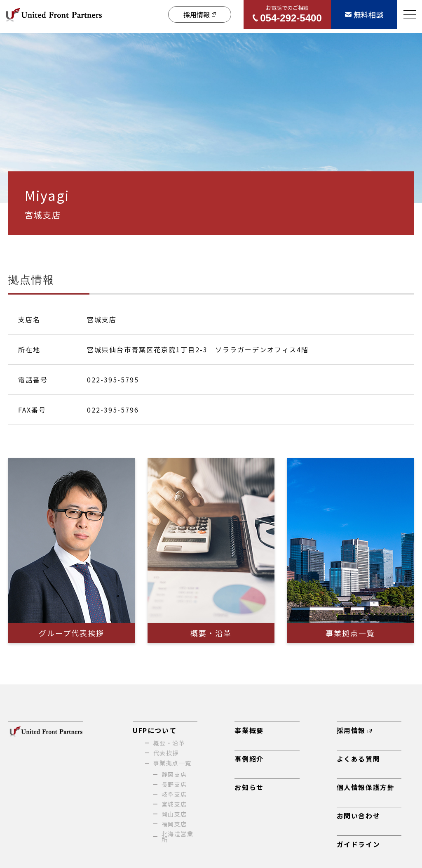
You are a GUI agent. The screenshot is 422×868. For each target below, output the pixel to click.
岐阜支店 (174, 794)
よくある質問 (359, 759)
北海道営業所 (177, 837)
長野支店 (174, 784)
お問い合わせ (359, 816)
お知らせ (249, 787)
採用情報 (354, 730)
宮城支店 (174, 804)
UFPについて (155, 730)
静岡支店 (174, 774)
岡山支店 (174, 814)
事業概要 (249, 730)
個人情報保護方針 (366, 787)
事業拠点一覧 (172, 763)
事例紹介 (249, 759)
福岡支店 (174, 824)
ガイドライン (359, 844)
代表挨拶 (166, 753)
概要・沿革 (169, 743)
